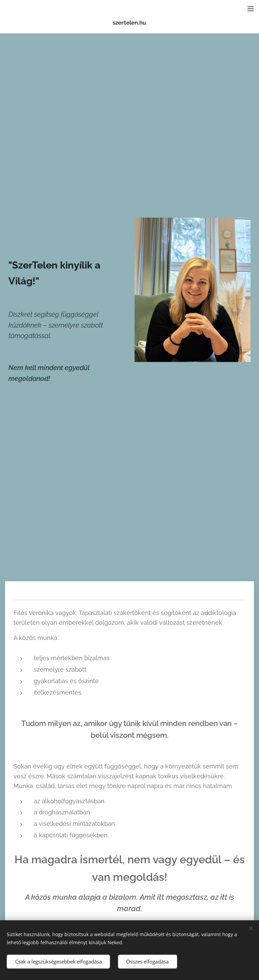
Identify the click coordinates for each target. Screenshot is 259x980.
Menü (251, 9)
